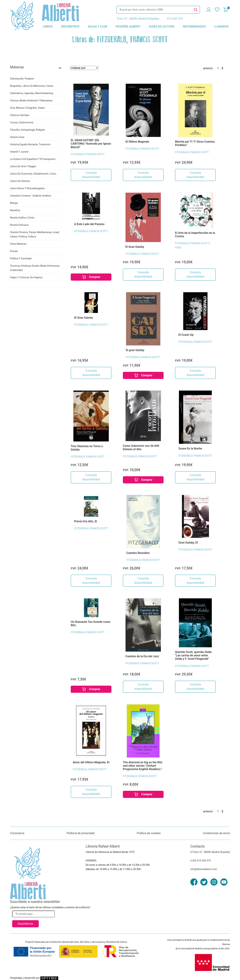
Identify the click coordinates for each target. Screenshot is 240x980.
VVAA (178, 248)
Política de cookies (149, 833)
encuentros (70, 27)
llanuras (221, 27)
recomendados (194, 27)
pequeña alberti (128, 27)
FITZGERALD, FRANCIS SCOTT (88, 154)
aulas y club (97, 27)
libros (48, 27)
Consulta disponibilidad (91, 175)
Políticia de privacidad (81, 833)
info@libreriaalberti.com (204, 869)
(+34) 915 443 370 (201, 861)
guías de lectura (162, 27)
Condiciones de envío (216, 833)
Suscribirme (25, 924)
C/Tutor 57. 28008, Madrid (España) (210, 852)
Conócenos (17, 833)
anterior (208, 68)
